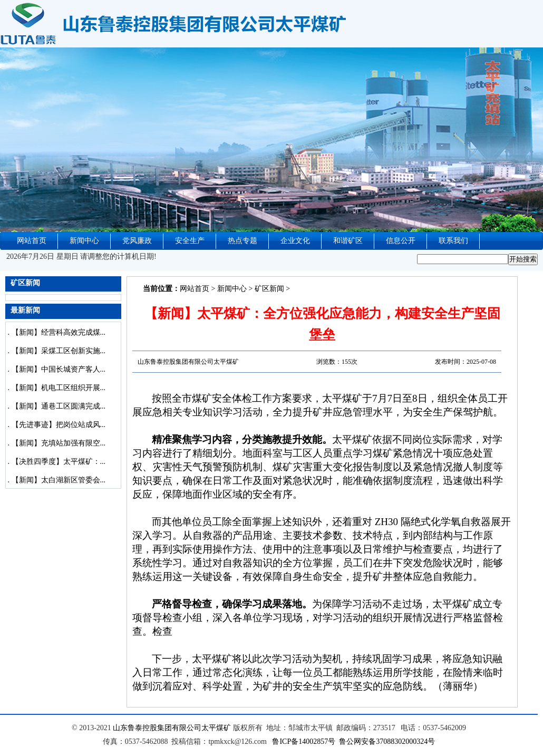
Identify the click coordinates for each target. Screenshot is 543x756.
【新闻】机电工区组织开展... (59, 388)
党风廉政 (137, 241)
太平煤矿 (216, 728)
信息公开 (401, 241)
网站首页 (32, 241)
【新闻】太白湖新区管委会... (59, 480)
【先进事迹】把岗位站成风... (59, 425)
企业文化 (295, 241)
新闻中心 (84, 241)
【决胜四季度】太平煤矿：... (59, 462)
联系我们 (453, 241)
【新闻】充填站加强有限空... (59, 443)
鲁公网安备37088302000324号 (387, 742)
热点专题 (243, 241)
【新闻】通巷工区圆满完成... (59, 406)
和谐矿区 (348, 241)
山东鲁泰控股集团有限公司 (157, 728)
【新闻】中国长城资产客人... (59, 369)
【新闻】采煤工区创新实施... (59, 351)
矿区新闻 (269, 289)
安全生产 (190, 241)
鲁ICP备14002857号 (304, 742)
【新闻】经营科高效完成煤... (59, 332)
